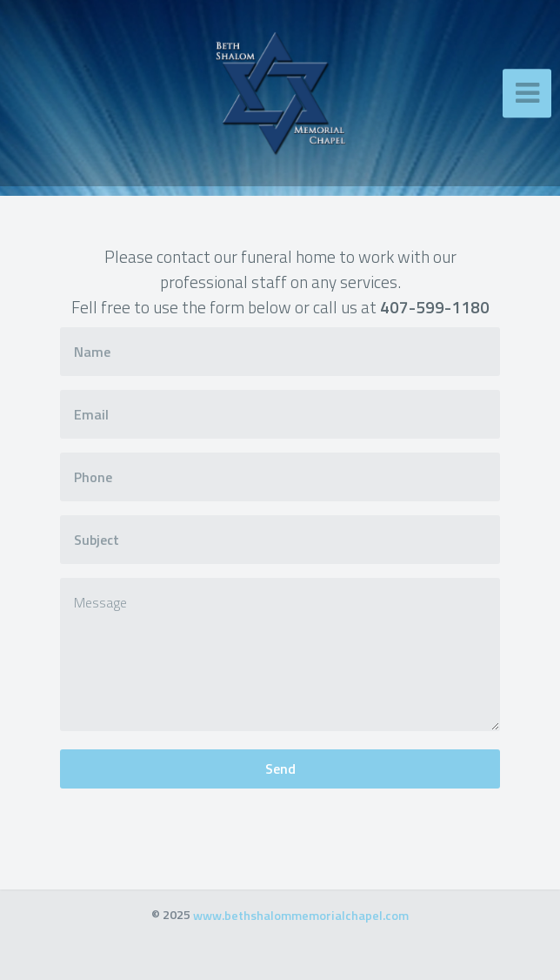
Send (280, 769)
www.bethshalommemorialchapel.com (301, 915)
